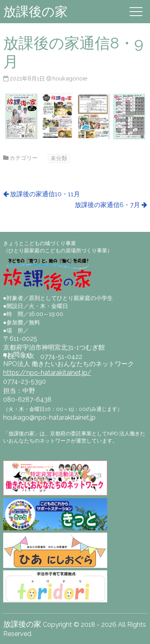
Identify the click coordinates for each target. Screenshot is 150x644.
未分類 (59, 158)
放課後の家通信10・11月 (45, 194)
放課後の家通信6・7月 (107, 205)
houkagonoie (70, 78)
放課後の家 (35, 11)
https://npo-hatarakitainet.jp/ (47, 373)
